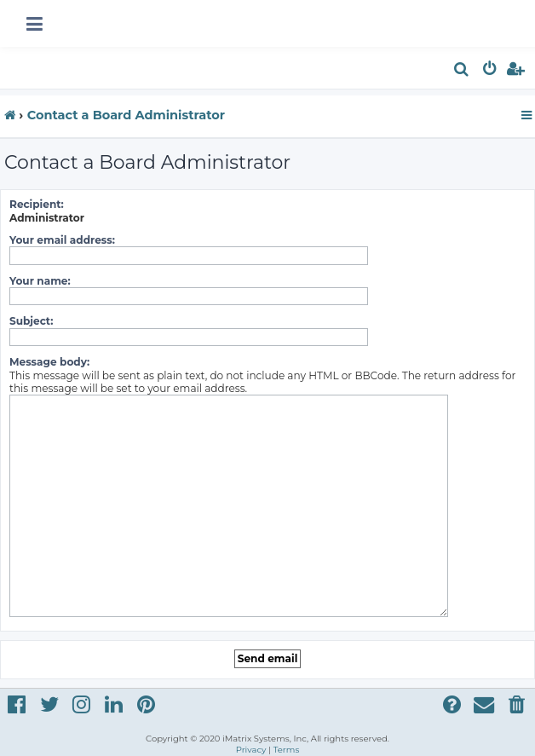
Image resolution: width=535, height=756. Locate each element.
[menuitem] (462, 71)
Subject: (31, 321)
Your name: (40, 281)
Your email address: (62, 240)
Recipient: (37, 204)
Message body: (49, 362)
